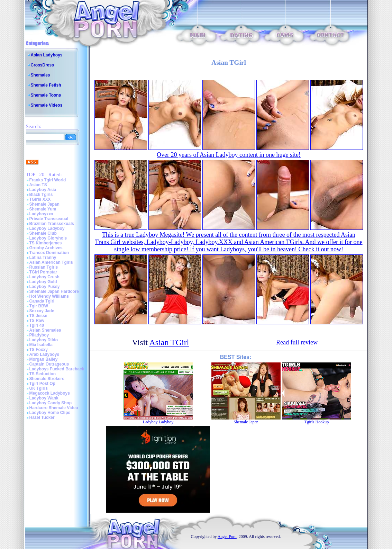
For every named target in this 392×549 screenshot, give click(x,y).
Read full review (297, 342)
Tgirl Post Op (42, 384)
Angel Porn (227, 537)
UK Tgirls (39, 388)
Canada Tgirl (42, 301)
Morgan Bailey (44, 359)
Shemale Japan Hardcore (54, 291)
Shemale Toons (46, 95)
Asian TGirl (169, 342)
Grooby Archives (46, 248)
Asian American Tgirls (51, 262)
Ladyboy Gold (43, 282)
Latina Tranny (43, 258)
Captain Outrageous (49, 364)
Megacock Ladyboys (50, 393)
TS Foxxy (39, 350)
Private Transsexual (49, 219)
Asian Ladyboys (47, 55)
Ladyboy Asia (43, 190)
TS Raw (37, 321)
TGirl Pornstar (43, 272)
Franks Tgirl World (48, 180)
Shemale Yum (43, 209)
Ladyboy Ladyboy (47, 228)
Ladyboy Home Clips (50, 413)
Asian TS (38, 185)
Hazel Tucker (42, 417)
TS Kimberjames (46, 243)
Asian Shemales (45, 330)
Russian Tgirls (44, 267)
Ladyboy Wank (44, 398)
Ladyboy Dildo (44, 340)
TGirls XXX (40, 199)
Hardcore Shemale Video (54, 408)
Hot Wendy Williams (49, 296)
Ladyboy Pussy (45, 287)
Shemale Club (43, 233)
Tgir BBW (39, 306)
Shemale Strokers (47, 379)
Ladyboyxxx (41, 214)
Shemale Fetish (46, 85)
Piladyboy (39, 335)
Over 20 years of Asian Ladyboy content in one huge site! (229, 155)
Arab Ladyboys (44, 354)
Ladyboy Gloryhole (48, 238)
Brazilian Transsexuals (52, 224)
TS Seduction (43, 374)
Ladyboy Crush (44, 277)
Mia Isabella (41, 345)
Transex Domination (49, 253)
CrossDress (42, 65)
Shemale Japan (44, 204)
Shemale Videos (47, 105)
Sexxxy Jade (42, 311)
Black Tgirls (41, 195)
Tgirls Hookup (317, 422)
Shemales (40, 75)
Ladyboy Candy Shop (51, 403)
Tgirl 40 (37, 325)
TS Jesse (38, 316)
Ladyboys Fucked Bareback (57, 369)
